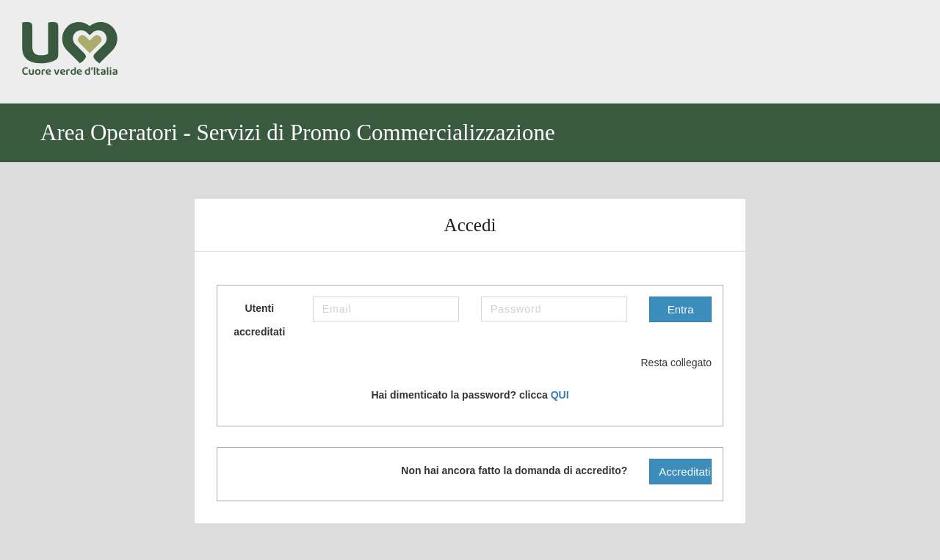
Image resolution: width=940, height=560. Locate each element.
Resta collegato (665, 363)
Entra (681, 309)
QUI (560, 395)
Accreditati (684, 472)
